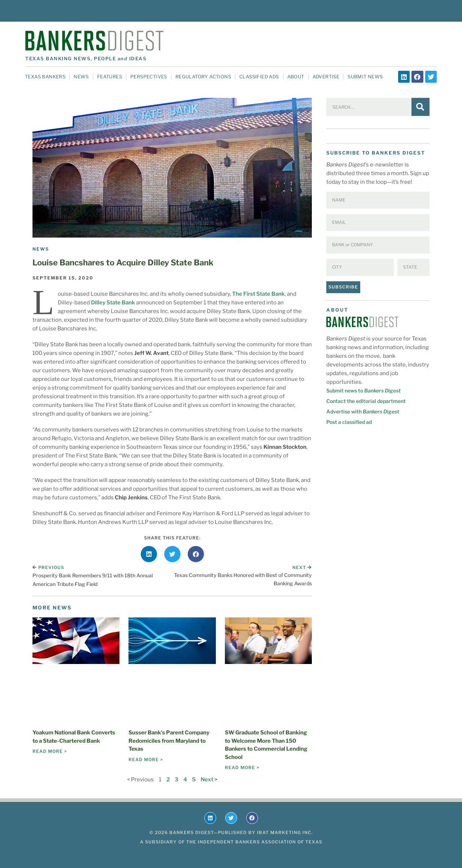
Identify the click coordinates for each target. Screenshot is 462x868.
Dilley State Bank (113, 303)
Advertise (326, 77)
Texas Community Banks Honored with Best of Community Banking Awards (243, 579)
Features (110, 77)
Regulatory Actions (203, 77)
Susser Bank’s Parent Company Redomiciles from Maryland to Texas (169, 741)
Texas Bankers (45, 77)
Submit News (365, 77)
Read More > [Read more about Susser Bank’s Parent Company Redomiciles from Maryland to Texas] (146, 759)
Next (302, 567)
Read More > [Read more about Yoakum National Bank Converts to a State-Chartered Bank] (50, 751)
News (81, 77)
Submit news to (363, 390)
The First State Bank (258, 294)
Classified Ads (259, 77)
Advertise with (363, 411)
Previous (48, 567)
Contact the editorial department (366, 401)
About (296, 77)
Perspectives (149, 77)
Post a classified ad (349, 422)
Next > (209, 780)
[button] (149, 554)
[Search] (420, 107)
